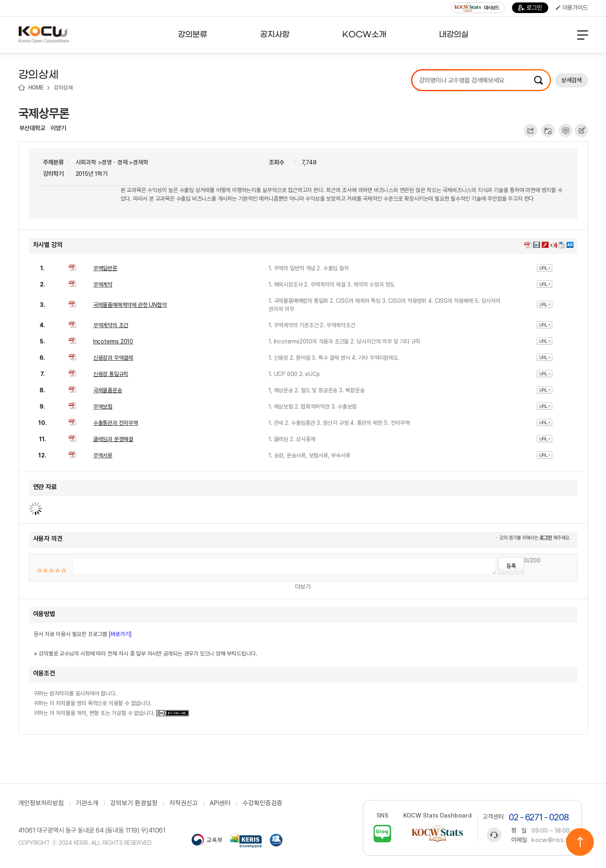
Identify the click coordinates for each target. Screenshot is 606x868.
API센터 (220, 803)
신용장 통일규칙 (111, 374)
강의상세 (63, 87)
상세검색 (571, 80)
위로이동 (580, 842)
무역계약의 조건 (111, 325)
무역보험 (103, 407)
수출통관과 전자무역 (116, 423)
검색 (538, 80)
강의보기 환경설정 (134, 803)
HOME (36, 87)
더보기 (303, 587)
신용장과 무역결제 (113, 358)
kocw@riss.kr (551, 840)
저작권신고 (184, 803)
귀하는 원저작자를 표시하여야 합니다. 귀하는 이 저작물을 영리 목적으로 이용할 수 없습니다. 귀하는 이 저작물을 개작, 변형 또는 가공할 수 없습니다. (111, 703)
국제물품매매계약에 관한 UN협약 (130, 305)
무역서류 (103, 455)
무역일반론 (105, 268)
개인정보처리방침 (41, 803)
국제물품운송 (108, 390)
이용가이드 (572, 8)
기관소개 (87, 803)
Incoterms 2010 (113, 341)
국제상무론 (44, 113)
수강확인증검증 (263, 803)
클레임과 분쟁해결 (113, 439)
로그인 (530, 8)
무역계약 (103, 284)
